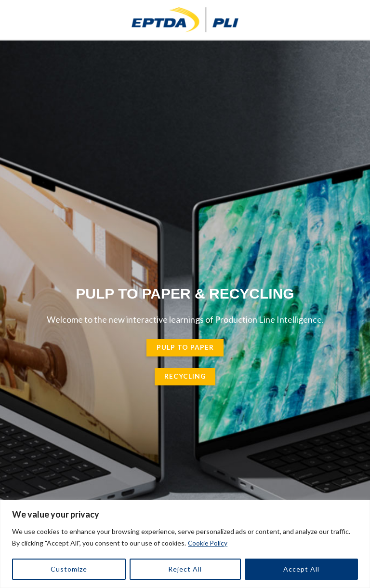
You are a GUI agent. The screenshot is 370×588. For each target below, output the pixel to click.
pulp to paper (185, 349)
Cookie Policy (208, 543)
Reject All (185, 569)
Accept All (301, 569)
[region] (185, 544)
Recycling (185, 378)
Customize (69, 569)
